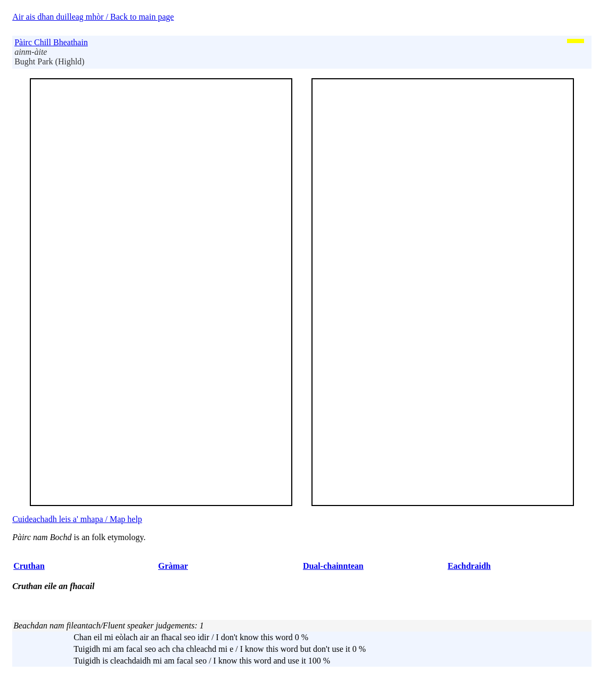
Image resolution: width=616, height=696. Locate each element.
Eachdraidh (469, 566)
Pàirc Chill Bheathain (51, 42)
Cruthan (29, 566)
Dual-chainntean (333, 566)
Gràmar (173, 566)
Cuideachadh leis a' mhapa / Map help (77, 519)
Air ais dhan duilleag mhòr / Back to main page (93, 17)
